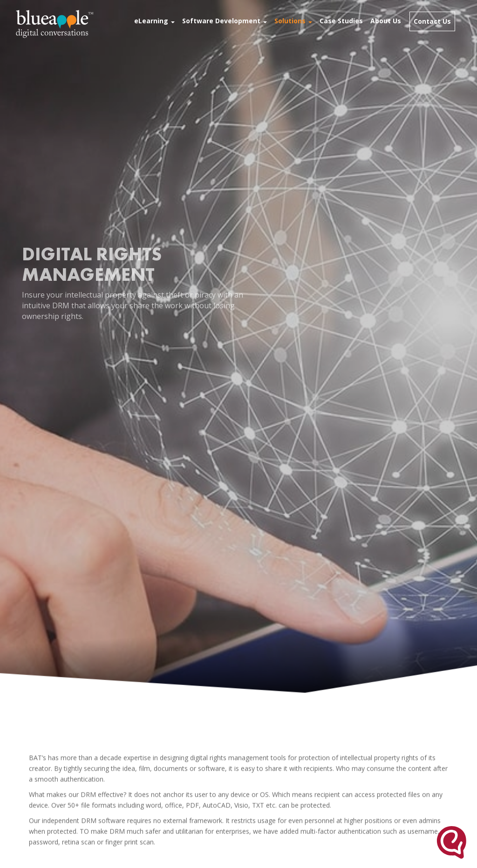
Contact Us (432, 21)
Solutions (293, 21)
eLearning (154, 21)
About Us (386, 21)
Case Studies (341, 21)
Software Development (225, 21)
